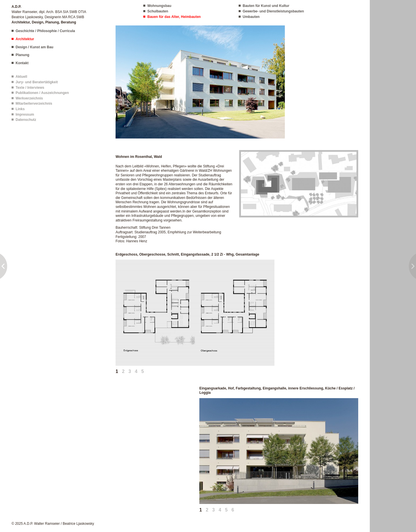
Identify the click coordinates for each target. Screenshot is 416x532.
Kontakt (22, 63)
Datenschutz (26, 120)
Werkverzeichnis (29, 98)
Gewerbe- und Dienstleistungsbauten (273, 11)
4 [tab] (136, 371)
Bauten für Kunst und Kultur (266, 6)
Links (20, 109)
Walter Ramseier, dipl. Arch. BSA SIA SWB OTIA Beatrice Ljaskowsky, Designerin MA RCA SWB (49, 14)
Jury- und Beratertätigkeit (37, 82)
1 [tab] (117, 371)
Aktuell (21, 77)
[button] (200, 82)
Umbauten (251, 17)
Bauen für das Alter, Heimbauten (174, 17)
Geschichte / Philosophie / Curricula (45, 31)
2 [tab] (123, 371)
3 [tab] (130, 371)
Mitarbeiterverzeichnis (34, 104)
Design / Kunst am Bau (35, 47)
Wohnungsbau (159, 6)
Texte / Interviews (30, 88)
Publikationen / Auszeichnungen (42, 93)
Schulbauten (158, 11)
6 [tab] (233, 510)
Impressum (25, 114)
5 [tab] (143, 371)
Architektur (25, 39)
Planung (22, 55)
